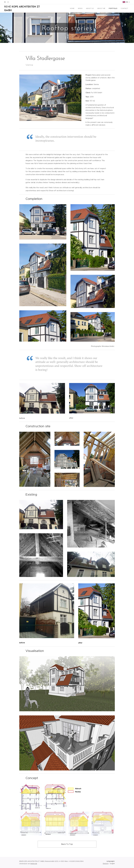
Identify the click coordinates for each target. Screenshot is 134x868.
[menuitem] (72, 8)
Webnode (34, 864)
